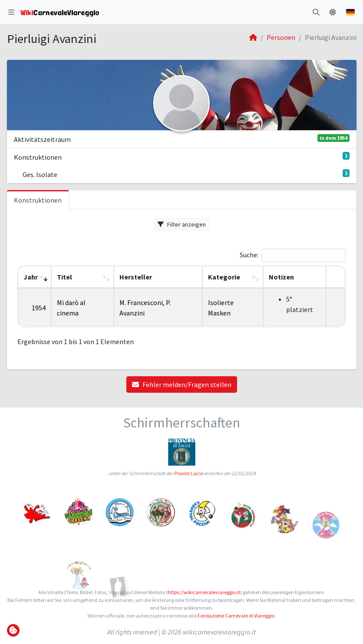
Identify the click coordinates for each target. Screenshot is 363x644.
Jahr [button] (31, 277)
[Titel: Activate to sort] (82, 277)
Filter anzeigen (182, 224)
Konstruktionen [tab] (38, 200)
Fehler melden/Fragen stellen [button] (182, 384)
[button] (11, 12)
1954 (39, 308)
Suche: (249, 255)
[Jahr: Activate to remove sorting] (35, 277)
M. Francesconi (141, 302)
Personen (281, 37)
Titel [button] (64, 277)
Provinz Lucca (188, 473)
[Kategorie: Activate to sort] (233, 277)
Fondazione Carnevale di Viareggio (236, 616)
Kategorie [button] (224, 277)
